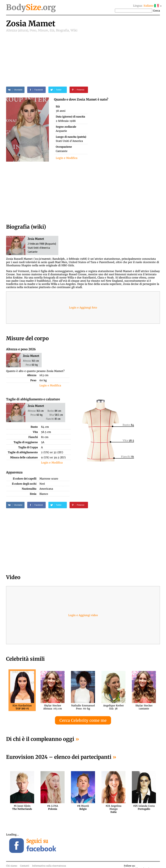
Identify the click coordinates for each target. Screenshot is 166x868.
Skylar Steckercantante (144, 707)
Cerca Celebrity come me (83, 720)
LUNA (53, 807)
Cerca (156, 11)
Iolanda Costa (144, 807)
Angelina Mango (113, 807)
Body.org (31, 7)
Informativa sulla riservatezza (49, 866)
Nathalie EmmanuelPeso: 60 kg (83, 707)
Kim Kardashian (22, 707)
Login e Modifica (67, 158)
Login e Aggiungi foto (83, 308)
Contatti (25, 866)
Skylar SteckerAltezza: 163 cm (53, 707)
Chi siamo (12, 866)
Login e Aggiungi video (83, 615)
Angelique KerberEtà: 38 (114, 707)
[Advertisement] (83, 56)
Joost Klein (22, 807)
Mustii (83, 807)
